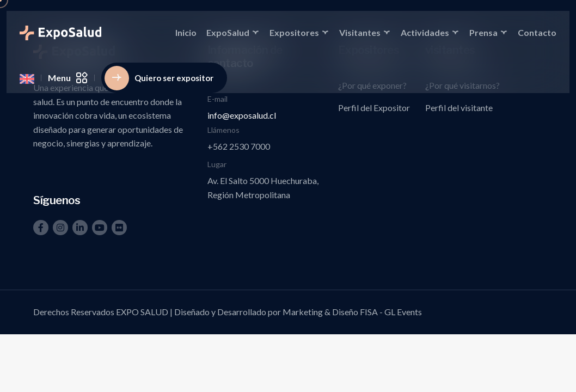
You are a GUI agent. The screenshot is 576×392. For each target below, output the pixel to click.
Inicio (186, 32)
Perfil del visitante (459, 108)
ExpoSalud (228, 32)
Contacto (537, 32)
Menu (68, 78)
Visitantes (360, 32)
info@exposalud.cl (242, 115)
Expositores (294, 32)
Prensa (483, 32)
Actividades (425, 32)
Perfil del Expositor (374, 108)
